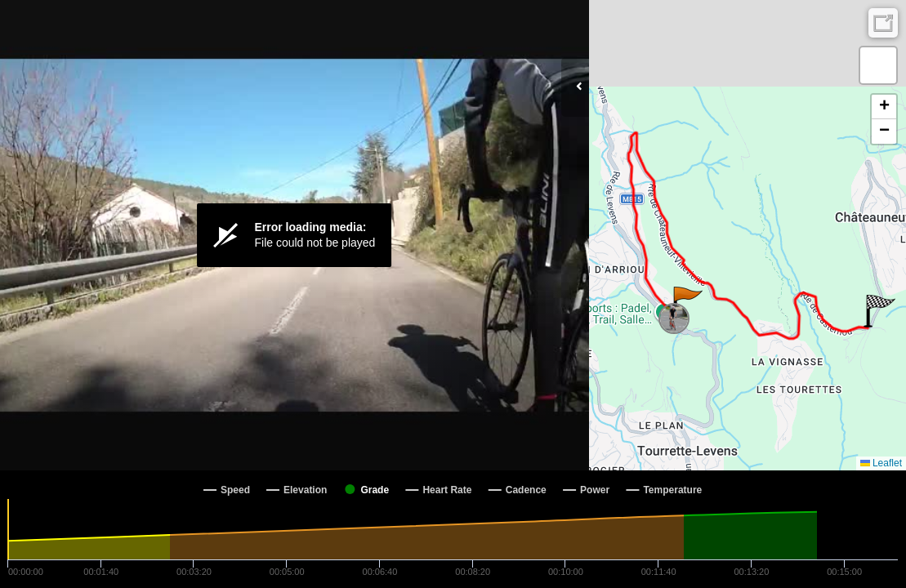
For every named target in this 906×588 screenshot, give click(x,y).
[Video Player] (295, 235)
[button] (687, 303)
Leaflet (881, 463)
